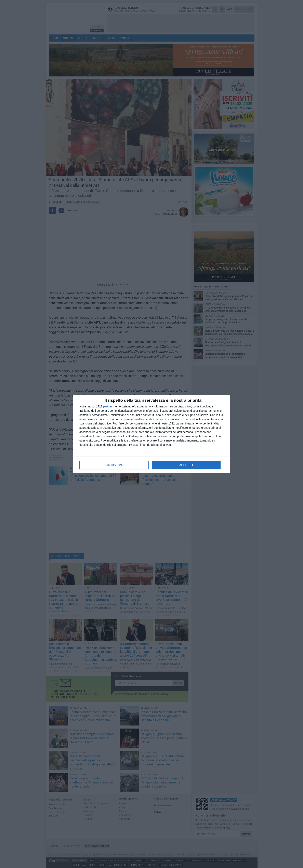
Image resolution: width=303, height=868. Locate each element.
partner (108, 406)
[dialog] (151, 434)
